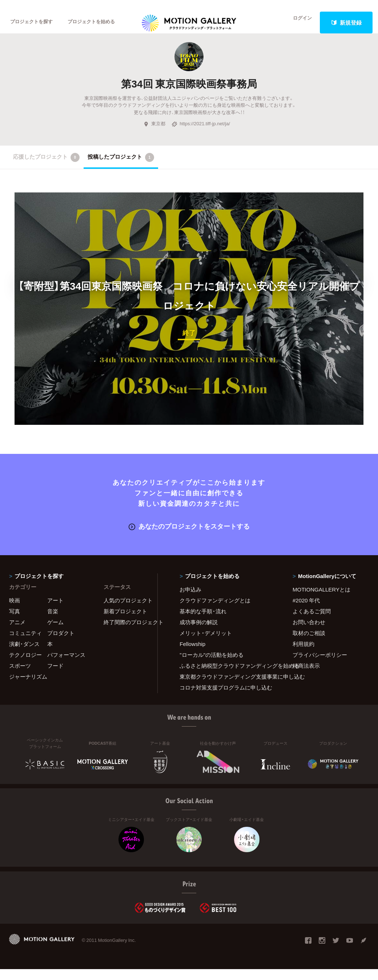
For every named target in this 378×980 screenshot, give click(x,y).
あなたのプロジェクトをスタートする (189, 537)
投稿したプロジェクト (121, 169)
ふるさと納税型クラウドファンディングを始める (227, 676)
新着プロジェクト (125, 622)
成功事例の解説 (199, 633)
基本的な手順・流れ (203, 622)
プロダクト (61, 644)
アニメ (17, 633)
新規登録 (346, 23)
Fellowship (192, 655)
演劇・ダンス (24, 655)
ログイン (298, 23)
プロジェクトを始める (104, 23)
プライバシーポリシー (320, 666)
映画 (15, 611)
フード (55, 676)
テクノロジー (25, 666)
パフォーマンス (66, 666)
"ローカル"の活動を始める (212, 666)
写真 (15, 622)
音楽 (53, 622)
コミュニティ (25, 644)
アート (55, 611)
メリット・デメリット (206, 644)
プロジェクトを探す (35, 23)
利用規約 (303, 655)
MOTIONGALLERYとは (321, 600)
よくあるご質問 (312, 622)
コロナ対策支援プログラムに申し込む (226, 698)
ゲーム (55, 633)
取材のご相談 (309, 644)
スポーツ (20, 676)
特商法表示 (306, 676)
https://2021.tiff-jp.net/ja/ (201, 135)
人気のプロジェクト (126, 611)
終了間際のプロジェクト (126, 633)
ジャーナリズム (28, 687)
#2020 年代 (306, 611)
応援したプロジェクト (46, 169)
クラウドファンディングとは (215, 611)
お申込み (190, 600)
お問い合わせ (309, 633)
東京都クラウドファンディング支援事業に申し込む (227, 687)
